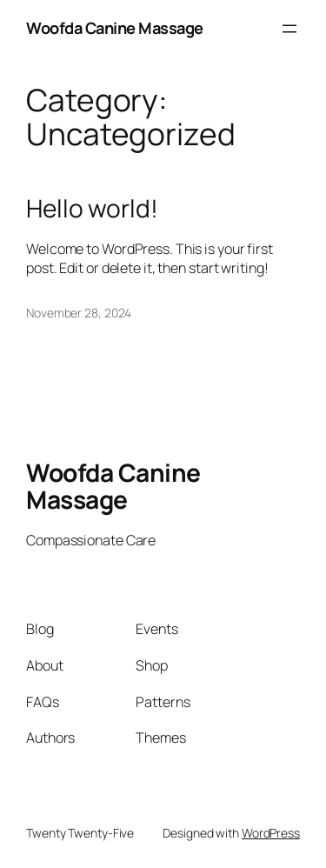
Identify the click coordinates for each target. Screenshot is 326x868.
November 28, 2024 (79, 313)
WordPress (271, 833)
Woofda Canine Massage (115, 28)
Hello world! (92, 209)
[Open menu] (289, 29)
